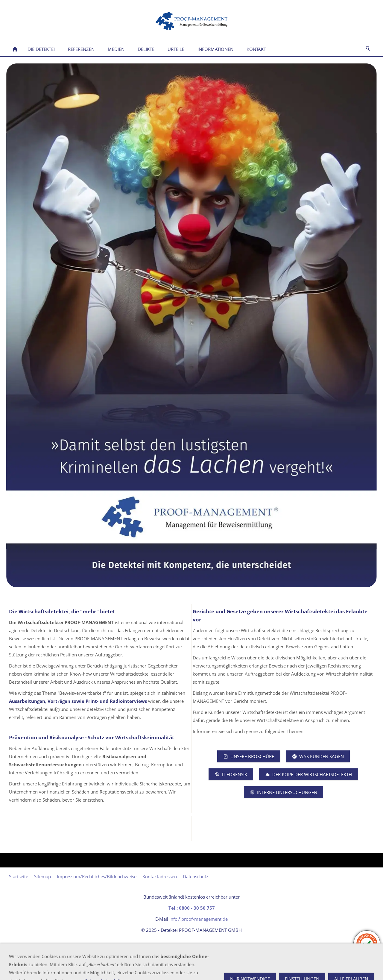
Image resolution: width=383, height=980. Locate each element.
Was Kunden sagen (318, 756)
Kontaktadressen (160, 876)
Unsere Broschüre (249, 756)
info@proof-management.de (199, 919)
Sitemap (42, 876)
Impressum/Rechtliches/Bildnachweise (97, 876)
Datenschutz (196, 876)
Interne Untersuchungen (284, 792)
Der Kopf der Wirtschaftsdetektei (309, 774)
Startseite (19, 876)
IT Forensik (231, 774)
